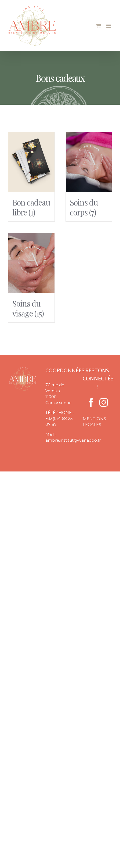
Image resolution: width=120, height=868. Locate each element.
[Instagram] (104, 402)
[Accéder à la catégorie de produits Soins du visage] (31, 278)
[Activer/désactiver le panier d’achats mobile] (98, 26)
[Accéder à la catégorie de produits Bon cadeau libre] (31, 177)
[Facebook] (91, 402)
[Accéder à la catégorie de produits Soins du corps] (89, 177)
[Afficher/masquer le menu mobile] (109, 26)
